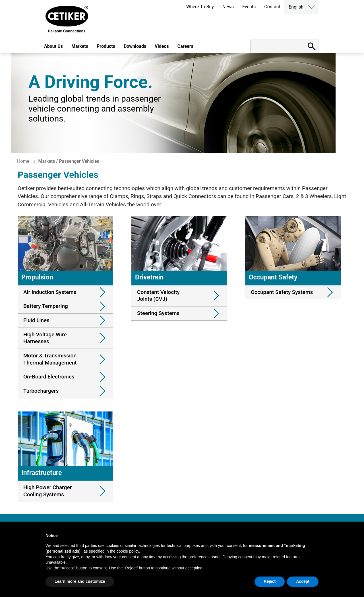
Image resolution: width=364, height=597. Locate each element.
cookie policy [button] (128, 551)
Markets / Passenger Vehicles (69, 161)
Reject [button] (270, 581)
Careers (185, 46)
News (228, 7)
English (296, 7)
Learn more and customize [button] (80, 581)
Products (106, 46)
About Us (53, 46)
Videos (162, 46)
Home (23, 161)
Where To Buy (200, 7)
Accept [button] (303, 581)
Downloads (135, 46)
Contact (272, 7)
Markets (80, 46)
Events (249, 7)
